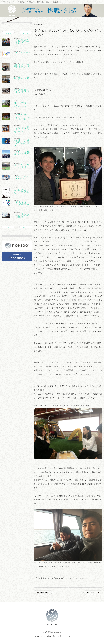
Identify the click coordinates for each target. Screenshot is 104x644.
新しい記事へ (93, 592)
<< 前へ (8, 33)
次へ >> (26, 33)
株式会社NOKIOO (52, 617)
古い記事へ (43, 592)
